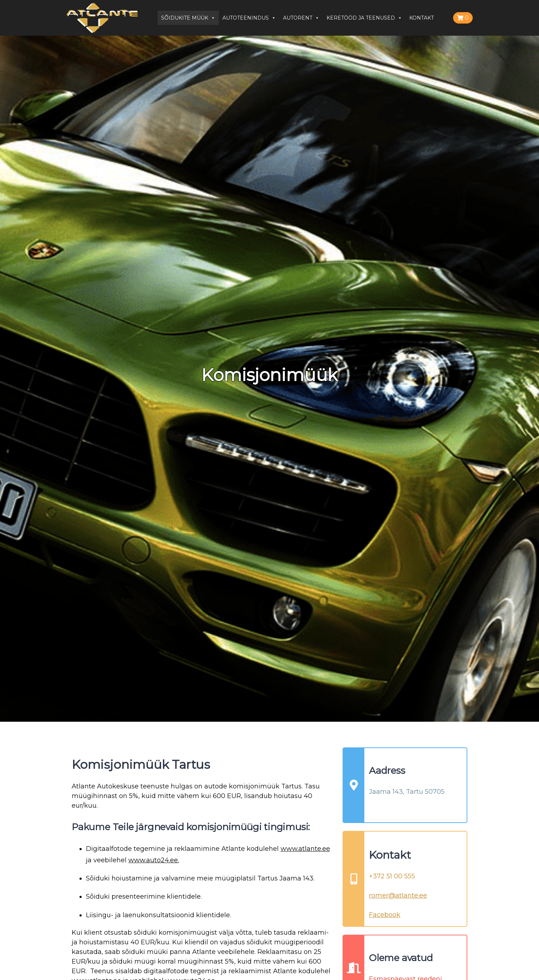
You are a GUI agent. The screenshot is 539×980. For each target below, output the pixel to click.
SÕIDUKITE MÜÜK (188, 18)
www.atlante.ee (305, 849)
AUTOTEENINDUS (249, 18)
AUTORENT (301, 18)
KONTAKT (422, 18)
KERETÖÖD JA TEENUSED (364, 18)
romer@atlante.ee (398, 895)
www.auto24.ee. (154, 860)
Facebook (385, 915)
